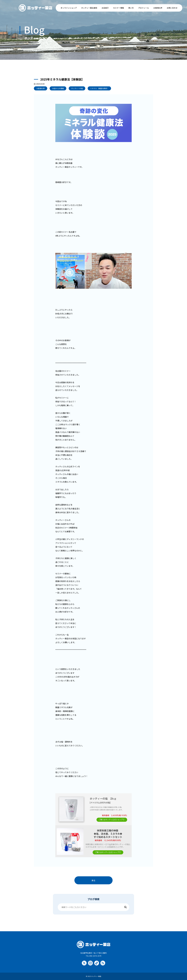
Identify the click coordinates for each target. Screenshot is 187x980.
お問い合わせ (172, 8)
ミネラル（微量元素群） (99, 88)
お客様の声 (158, 8)
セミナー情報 (119, 8)
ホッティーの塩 (77, 88)
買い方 (131, 8)
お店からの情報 (58, 88)
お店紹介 (105, 8)
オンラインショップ (69, 8)
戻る (93, 880)
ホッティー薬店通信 (89, 8)
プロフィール (143, 8)
